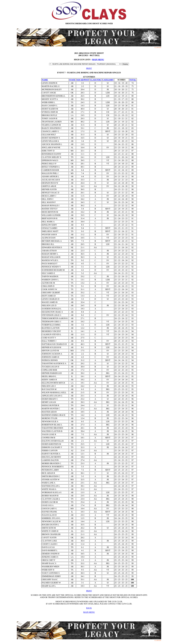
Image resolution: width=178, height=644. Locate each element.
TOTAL (133, 80)
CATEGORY (108, 80)
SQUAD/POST (83, 80)
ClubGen (158, 48)
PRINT (89, 68)
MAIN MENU (98, 60)
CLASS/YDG (96, 80)
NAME (45, 80)
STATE (72, 80)
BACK (89, 608)
